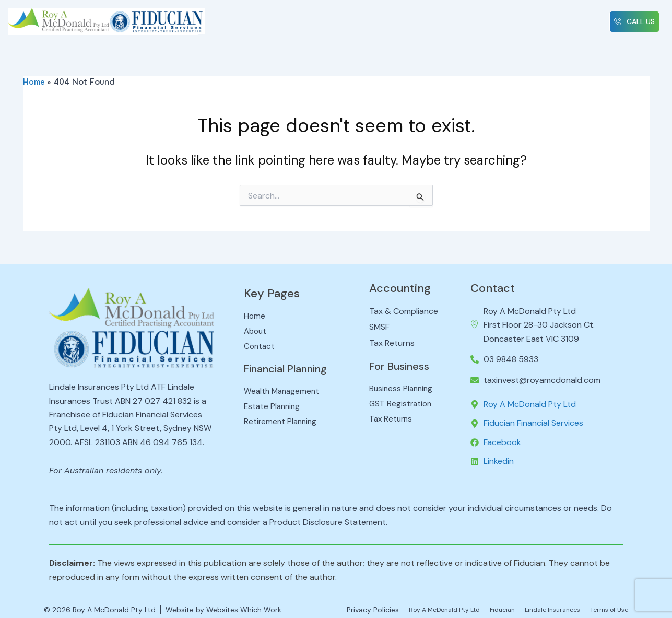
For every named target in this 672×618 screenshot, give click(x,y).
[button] (325, 20)
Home (225, 15)
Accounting (400, 285)
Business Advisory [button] (403, 20)
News (539, 15)
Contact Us (583, 20)
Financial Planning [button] (481, 20)
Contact (493, 285)
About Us (265, 20)
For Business (403, 363)
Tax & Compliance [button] (325, 20)
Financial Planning (292, 368)
